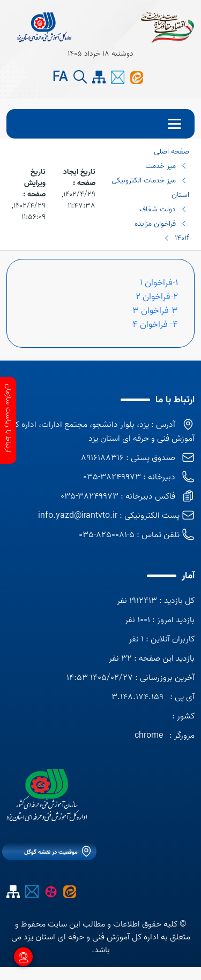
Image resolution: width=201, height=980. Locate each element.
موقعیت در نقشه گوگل (51, 852)
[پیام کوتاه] (118, 77)
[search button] (80, 77)
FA (60, 78)
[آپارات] (51, 891)
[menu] (100, 124)
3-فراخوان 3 (155, 310)
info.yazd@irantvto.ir (78, 516)
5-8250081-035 (107, 535)
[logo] (47, 795)
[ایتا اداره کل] (136, 77)
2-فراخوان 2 (157, 296)
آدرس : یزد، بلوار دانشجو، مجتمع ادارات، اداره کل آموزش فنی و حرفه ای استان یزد (102, 432)
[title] (44, 27)
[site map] (99, 77)
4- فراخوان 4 (154, 324)
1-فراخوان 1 (159, 282)
